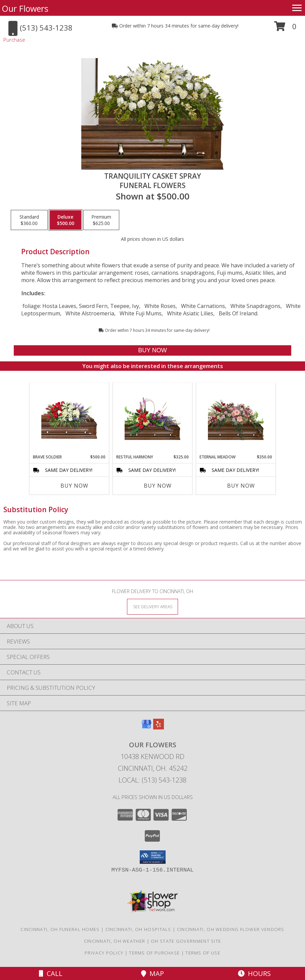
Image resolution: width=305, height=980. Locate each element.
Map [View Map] (152, 973)
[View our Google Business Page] (146, 727)
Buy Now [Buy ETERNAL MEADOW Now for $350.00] (241, 486)
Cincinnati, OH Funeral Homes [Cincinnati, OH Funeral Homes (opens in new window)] (60, 929)
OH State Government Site (186, 941)
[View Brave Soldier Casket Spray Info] (69, 419)
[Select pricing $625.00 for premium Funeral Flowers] (101, 220)
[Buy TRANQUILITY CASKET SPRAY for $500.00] (152, 350)
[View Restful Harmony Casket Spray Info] (153, 418)
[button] (285, 29)
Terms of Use (203, 953)
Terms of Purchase (154, 953)
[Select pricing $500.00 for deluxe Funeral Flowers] (66, 220)
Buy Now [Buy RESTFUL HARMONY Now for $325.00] (158, 486)
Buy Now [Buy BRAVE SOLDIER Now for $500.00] (74, 486)
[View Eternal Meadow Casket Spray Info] (236, 418)
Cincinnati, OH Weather (115, 941)
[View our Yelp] (159, 727)
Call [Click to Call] (51, 973)
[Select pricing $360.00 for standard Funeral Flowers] (29, 220)
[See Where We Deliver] (152, 606)
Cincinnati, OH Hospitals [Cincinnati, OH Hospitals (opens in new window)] (138, 929)
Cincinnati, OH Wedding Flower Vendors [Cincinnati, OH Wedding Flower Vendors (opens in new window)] (231, 929)
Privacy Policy (104, 953)
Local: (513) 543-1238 (152, 780)
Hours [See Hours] (254, 973)
